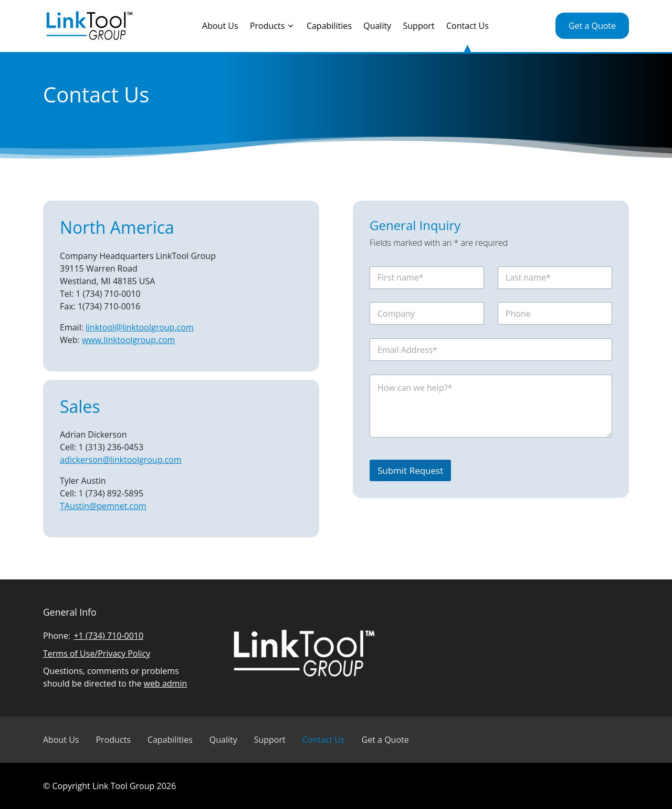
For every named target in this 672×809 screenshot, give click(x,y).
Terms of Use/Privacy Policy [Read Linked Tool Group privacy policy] (97, 654)
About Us (220, 26)
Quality (377, 26)
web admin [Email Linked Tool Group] (166, 683)
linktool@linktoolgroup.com (140, 327)
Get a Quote (592, 26)
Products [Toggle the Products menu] (272, 26)
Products (113, 740)
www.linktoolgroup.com (128, 340)
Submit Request (410, 470)
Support (419, 26)
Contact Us (468, 26)
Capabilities (329, 26)
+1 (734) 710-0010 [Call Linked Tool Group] (108, 636)
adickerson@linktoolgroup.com (121, 460)
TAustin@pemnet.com (103, 506)
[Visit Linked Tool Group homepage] (89, 26)
